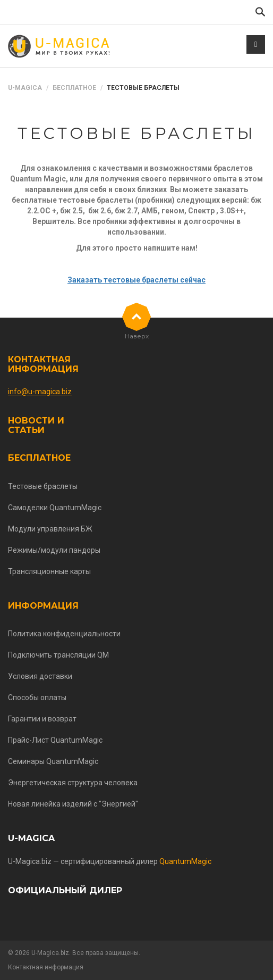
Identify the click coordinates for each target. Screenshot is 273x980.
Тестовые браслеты (43, 486)
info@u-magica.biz (40, 392)
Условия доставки (40, 676)
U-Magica (25, 88)
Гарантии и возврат (42, 719)
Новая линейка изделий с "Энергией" (73, 804)
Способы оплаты (37, 697)
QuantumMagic (185, 861)
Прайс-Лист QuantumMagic (55, 740)
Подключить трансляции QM (58, 655)
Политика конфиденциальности (64, 634)
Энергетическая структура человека (73, 783)
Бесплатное (74, 88)
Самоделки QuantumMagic (55, 508)
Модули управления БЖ (50, 529)
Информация (43, 606)
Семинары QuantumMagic (53, 761)
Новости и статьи (36, 425)
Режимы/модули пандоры (54, 550)
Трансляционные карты (49, 571)
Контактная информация (43, 364)
